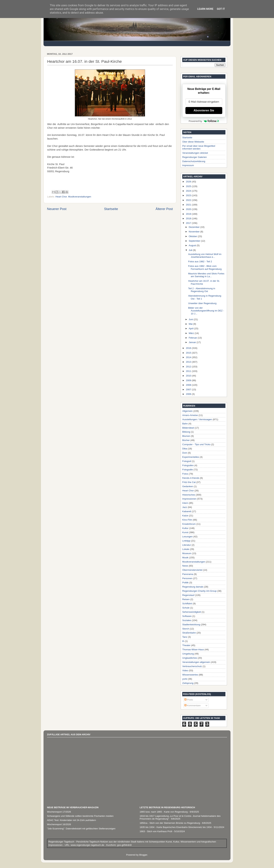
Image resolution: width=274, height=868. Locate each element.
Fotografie (188, 470)
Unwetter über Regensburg (202, 303)
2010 (189, 376)
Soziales (187, 620)
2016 (189, 348)
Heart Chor (61, 197)
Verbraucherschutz (192, 666)
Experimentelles (191, 457)
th (183, 641)
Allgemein (187, 411)
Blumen (186, 436)
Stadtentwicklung (191, 625)
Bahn (185, 424)
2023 (189, 195)
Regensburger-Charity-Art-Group (199, 591)
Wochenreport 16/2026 (59, 824)
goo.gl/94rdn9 (124, 845)
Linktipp (186, 541)
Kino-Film (187, 520)
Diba (185, 449)
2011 (189, 371)
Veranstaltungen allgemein (196, 662)
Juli (191, 250)
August (193, 245)
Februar (193, 338)
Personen (187, 578)
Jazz (185, 507)
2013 (189, 362)
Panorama (188, 574)
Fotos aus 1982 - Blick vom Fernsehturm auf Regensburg (205, 267)
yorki (185, 679)
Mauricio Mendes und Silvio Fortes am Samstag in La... (206, 275)
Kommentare (192, 705)
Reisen (186, 599)
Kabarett (187, 511)
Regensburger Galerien (194, 157)
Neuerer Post (57, 209)
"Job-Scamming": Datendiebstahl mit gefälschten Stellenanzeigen (81, 829)
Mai (191, 324)
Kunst (185, 532)
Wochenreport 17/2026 (59, 812)
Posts (189, 700)
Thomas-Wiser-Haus (193, 650)
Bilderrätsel (188, 428)
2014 (189, 357)
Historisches (189, 495)
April (191, 328)
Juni (191, 319)
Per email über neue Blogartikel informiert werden (199, 147)
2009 (189, 380)
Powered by (204, 121)
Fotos (185, 474)
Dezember (194, 227)
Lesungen (187, 537)
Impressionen (189, 499)
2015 (189, 353)
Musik (185, 558)
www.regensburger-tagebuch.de (88, 845)
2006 (189, 394)
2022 (189, 200)
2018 (189, 218)
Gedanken (188, 486)
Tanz (185, 637)
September (195, 241)
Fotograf (187, 461)
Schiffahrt (187, 604)
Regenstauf (188, 595)
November (194, 232)
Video (185, 670)
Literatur (187, 545)
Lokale (186, 549)
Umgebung (188, 654)
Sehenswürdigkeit (192, 612)
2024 (189, 191)
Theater (186, 645)
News (185, 566)
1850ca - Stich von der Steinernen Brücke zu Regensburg (170, 823)
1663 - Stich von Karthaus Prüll (156, 831)
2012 (189, 367)
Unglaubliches (190, 658)
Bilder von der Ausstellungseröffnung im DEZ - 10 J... (206, 311)
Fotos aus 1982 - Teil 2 (200, 262)
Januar (193, 342)
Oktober (193, 236)
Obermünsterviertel (192, 570)
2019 (189, 214)
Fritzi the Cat (189, 482)
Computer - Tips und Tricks (196, 444)
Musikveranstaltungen (80, 197)
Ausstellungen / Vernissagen (197, 419)
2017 (189, 223)
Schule (186, 608)
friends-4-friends (191, 478)
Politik (185, 583)
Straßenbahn (189, 633)
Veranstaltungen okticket (195, 153)
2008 (189, 385)
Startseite (111, 209)
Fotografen (188, 465)
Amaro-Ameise (190, 415)
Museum (187, 553)
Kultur (185, 528)
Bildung (186, 432)
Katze (185, 516)
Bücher (186, 440)
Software (187, 616)
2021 (189, 205)
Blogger (143, 855)
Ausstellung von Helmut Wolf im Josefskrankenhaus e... (205, 256)
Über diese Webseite (193, 142)
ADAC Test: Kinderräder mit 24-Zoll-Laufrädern (71, 820)
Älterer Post (164, 209)
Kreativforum (189, 524)
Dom (185, 453)
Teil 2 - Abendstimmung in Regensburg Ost (202, 290)
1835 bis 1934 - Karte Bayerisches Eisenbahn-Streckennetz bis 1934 (176, 827)
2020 (189, 209)
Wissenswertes (190, 675)
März (192, 333)
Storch (186, 629)
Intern (185, 503)
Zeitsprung (188, 683)
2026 (189, 182)
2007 (189, 389)
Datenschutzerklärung (194, 161)
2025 (189, 186)
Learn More (205, 9)
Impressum (188, 165)
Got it (221, 9)
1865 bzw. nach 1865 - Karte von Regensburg (164, 812)
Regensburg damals (193, 587)
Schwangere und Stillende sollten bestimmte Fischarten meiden (80, 816)
